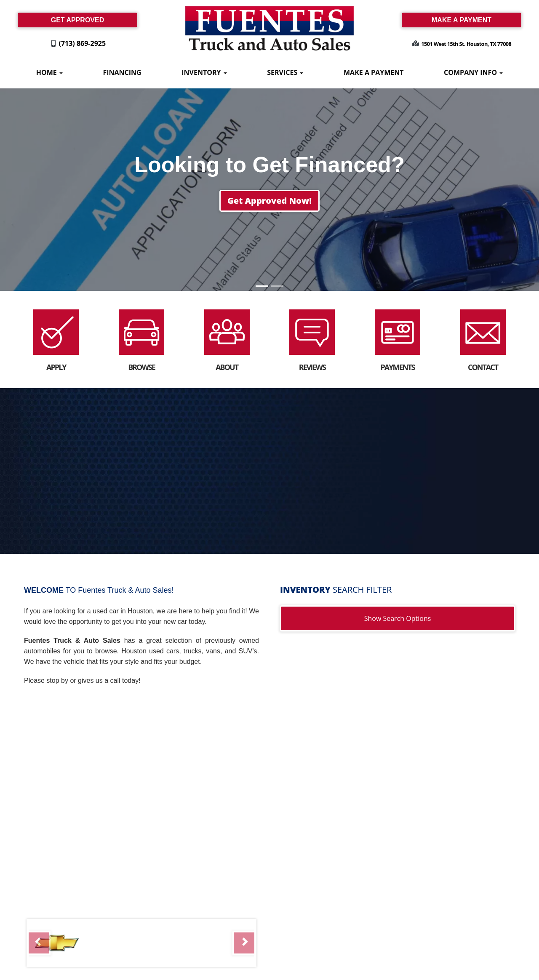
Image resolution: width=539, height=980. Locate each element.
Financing (122, 72)
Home (49, 72)
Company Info (473, 72)
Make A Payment (374, 72)
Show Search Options (398, 618)
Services (285, 72)
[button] (269, 201)
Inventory (204, 72)
